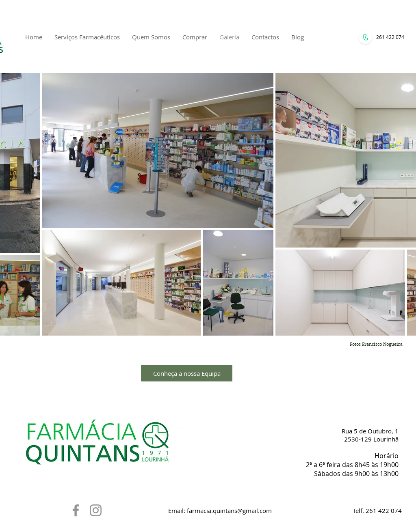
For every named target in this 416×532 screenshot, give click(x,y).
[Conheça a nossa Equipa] (187, 373)
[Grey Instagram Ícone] (96, 510)
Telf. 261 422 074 (377, 510)
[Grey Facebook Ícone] (76, 510)
